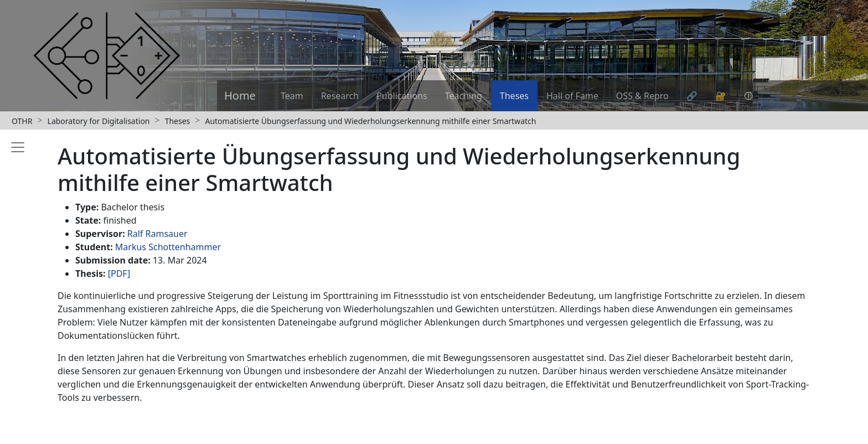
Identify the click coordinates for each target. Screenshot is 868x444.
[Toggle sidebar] (15, 285)
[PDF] (119, 273)
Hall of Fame (572, 96)
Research (340, 96)
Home (240, 95)
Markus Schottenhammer (168, 247)
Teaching (464, 96)
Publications (402, 96)
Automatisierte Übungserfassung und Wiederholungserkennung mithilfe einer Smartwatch (370, 121)
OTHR (22, 121)
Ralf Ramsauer (157, 234)
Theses (514, 96)
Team (292, 96)
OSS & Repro (642, 96)
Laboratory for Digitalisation (99, 121)
